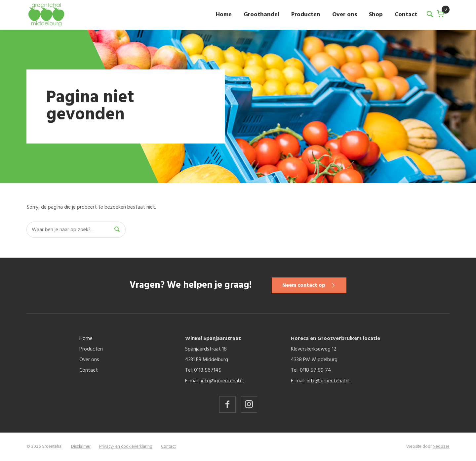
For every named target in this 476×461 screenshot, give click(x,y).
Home (224, 15)
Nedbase (441, 447)
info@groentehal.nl (222, 381)
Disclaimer (81, 447)
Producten (306, 15)
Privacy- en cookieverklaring (126, 447)
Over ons (345, 15)
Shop (376, 15)
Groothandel (261, 15)
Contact (406, 15)
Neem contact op (304, 285)
